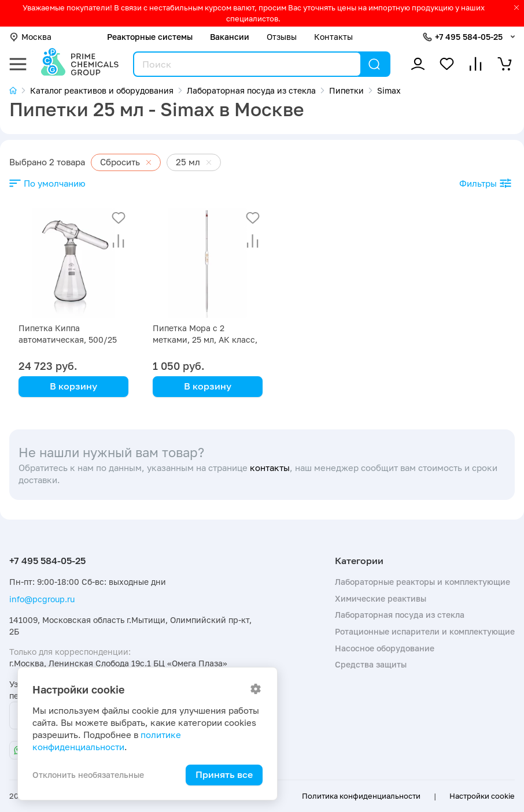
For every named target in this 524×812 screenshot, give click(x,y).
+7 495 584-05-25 (469, 37)
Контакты (333, 37)
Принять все (224, 774)
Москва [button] (30, 37)
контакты (270, 468)
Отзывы (282, 37)
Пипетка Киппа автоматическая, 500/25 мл (68, 340)
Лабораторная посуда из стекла (400, 615)
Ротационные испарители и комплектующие (425, 631)
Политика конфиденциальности (361, 796)
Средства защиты (371, 664)
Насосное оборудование (385, 648)
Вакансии (230, 37)
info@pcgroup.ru (42, 599)
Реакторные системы (150, 37)
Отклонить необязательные (88, 775)
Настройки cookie (482, 796)
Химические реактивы (381, 598)
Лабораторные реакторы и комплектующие (422, 582)
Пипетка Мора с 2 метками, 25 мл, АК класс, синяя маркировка (205, 340)
